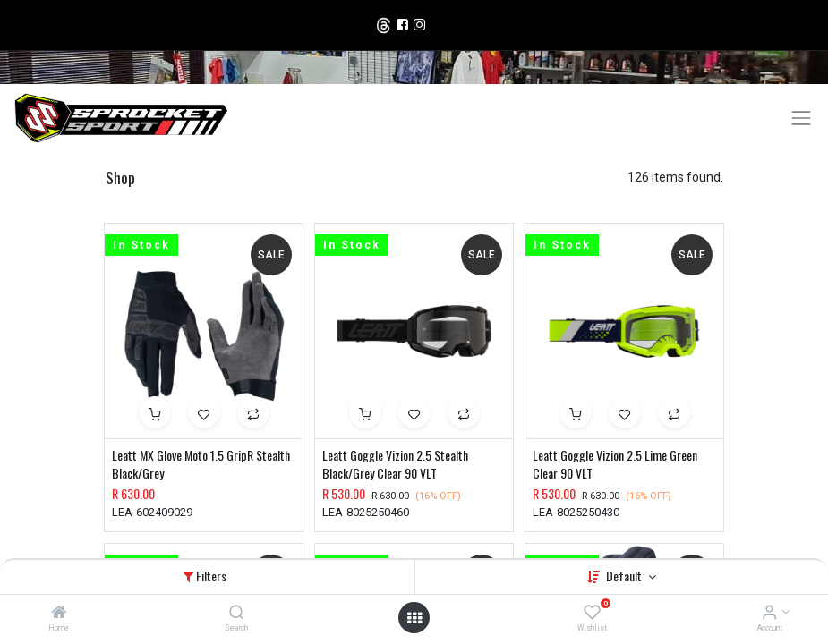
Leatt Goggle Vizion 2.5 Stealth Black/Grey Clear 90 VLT (395, 464)
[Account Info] (769, 614)
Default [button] (625, 576)
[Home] (59, 614)
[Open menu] (414, 618)
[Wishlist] (592, 614)
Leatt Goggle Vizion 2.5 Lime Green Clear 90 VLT (615, 464)
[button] (155, 412)
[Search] (237, 614)
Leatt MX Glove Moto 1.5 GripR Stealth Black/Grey (201, 464)
